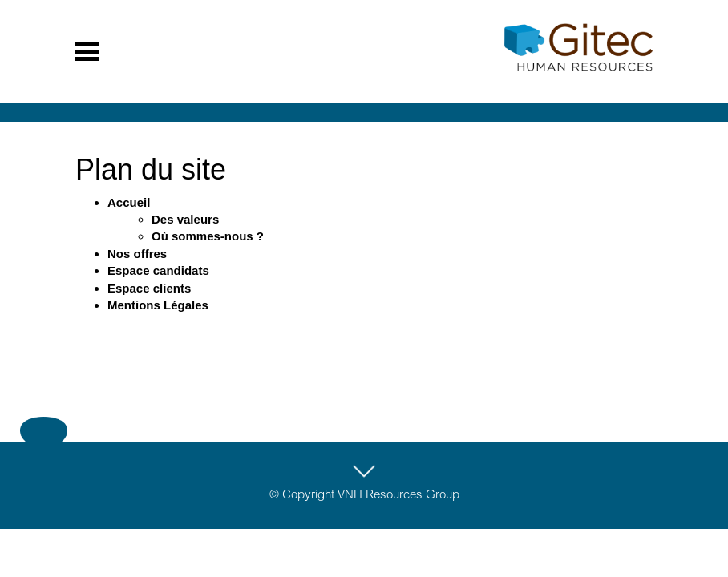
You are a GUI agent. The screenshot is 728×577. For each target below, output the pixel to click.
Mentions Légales (158, 305)
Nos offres (137, 254)
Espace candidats (158, 270)
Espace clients (149, 288)
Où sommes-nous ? (208, 236)
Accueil (129, 202)
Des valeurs (185, 219)
